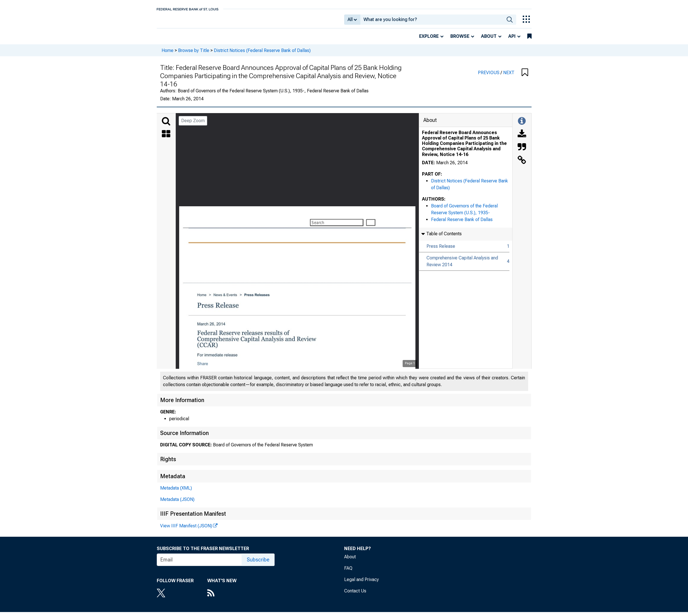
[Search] (166, 125)
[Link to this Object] (522, 165)
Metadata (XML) (176, 492)
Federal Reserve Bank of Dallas (462, 223)
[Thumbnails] (166, 138)
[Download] (522, 138)
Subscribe (258, 564)
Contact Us (355, 595)
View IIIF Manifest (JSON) (186, 530)
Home (168, 54)
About (489, 40)
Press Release (441, 250)
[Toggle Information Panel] (522, 125)
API (512, 40)
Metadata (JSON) (177, 503)
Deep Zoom (193, 125)
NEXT (509, 77)
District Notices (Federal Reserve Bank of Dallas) (262, 54)
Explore (429, 40)
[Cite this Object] (522, 151)
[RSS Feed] (222, 598)
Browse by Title (194, 54)
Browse (460, 40)
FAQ (348, 572)
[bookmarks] (529, 40)
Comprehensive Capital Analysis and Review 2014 (462, 265)
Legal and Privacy (361, 583)
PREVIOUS (489, 77)
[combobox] (432, 22)
